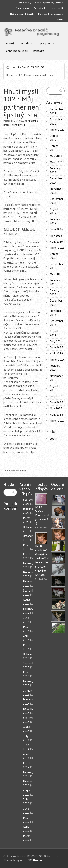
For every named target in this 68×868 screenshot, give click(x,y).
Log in (53, 439)
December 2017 (56, 180)
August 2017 (54, 211)
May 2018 (56, 156)
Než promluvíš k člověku (22, 14)
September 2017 (56, 201)
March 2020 (57, 130)
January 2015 (55, 292)
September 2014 (56, 323)
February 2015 (55, 282)
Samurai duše (23, 8)
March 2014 (57, 360)
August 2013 (54, 388)
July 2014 (56, 341)
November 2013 (56, 378)
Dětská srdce (41, 8)
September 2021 (56, 111)
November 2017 (56, 191)
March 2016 (57, 248)
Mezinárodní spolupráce (51, 14)
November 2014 (56, 313)
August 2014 (54, 333)
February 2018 (55, 170)
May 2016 (56, 236)
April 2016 (56, 242)
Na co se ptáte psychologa (49, 3)
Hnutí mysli (57, 8)
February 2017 (55, 221)
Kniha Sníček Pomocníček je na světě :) (42, 515)
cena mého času (17, 51)
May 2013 (56, 408)
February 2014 (55, 368)
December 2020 (56, 121)
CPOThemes (35, 860)
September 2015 (56, 266)
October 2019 (55, 138)
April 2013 (56, 415)
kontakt (39, 51)
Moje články (25, 3)
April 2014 (56, 353)
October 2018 (55, 148)
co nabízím (27, 43)
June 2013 (56, 402)
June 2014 (56, 347)
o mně (10, 43)
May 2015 (56, 274)
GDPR (60, 19)
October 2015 (55, 256)
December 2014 (56, 303)
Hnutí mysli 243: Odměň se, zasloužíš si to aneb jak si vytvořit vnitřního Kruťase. (42, 560)
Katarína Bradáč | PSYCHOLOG (28, 67)
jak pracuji (47, 43)
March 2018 (57, 162)
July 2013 (56, 396)
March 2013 (57, 421)
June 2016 (56, 229)
